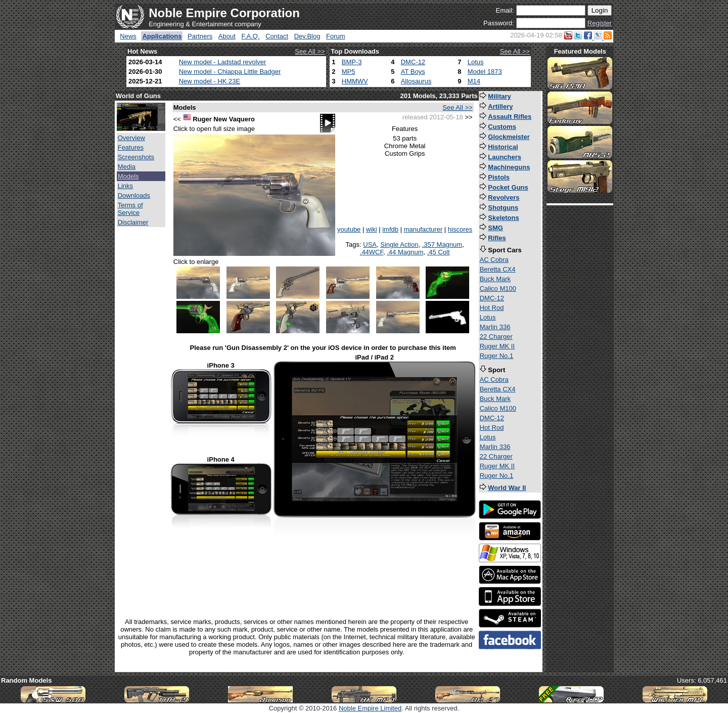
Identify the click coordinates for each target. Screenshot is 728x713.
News (128, 36)
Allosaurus (416, 81)
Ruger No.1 (496, 356)
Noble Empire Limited (370, 708)
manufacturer (423, 229)
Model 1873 (485, 72)
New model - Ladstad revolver (223, 62)
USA (370, 244)
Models (128, 176)
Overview (131, 138)
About (227, 36)
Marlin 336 (495, 327)
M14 (474, 81)
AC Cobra (494, 260)
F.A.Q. (250, 36)
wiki (372, 229)
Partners (200, 36)
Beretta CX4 (498, 269)
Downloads (134, 195)
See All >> (310, 51)
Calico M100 (498, 288)
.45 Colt (439, 252)
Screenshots (136, 157)
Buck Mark (495, 279)
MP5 (349, 72)
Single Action (399, 244)
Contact (277, 36)
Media (127, 167)
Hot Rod (492, 308)
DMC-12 (413, 62)
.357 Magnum (442, 244)
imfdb (390, 229)
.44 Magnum (405, 252)
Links (125, 186)
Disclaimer (133, 222)
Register (600, 23)
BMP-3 (352, 62)
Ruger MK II (497, 346)
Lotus (476, 62)
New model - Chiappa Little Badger (230, 72)
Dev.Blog (307, 36)
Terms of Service (130, 209)
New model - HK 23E (210, 81)
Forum (336, 36)
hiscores (460, 229)
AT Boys (413, 72)
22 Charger (496, 337)
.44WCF (372, 252)
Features (131, 147)
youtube (349, 229)
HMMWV (355, 81)
